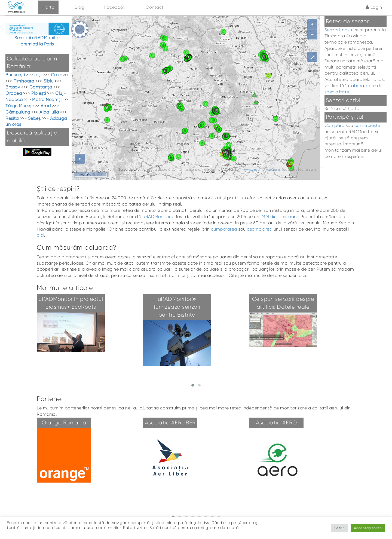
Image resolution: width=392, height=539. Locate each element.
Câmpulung (18, 112)
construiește (367, 125)
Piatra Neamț (46, 99)
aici (40, 235)
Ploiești (39, 93)
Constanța (41, 87)
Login (374, 7)
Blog (79, 7)
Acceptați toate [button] (368, 528)
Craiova (59, 75)
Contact (155, 7)
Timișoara (24, 81)
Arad (46, 106)
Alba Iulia (49, 112)
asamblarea (260, 229)
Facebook (115, 7)
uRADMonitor (157, 217)
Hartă (49, 7)
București (15, 75)
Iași (38, 75)
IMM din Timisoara (280, 217)
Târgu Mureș (18, 106)
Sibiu (49, 81)
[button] (193, 385)
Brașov (13, 87)
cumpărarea (224, 229)
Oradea (14, 93)
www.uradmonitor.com (262, 170)
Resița (12, 118)
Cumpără (335, 125)
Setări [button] (339, 528)
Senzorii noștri (339, 30)
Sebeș (34, 118)
